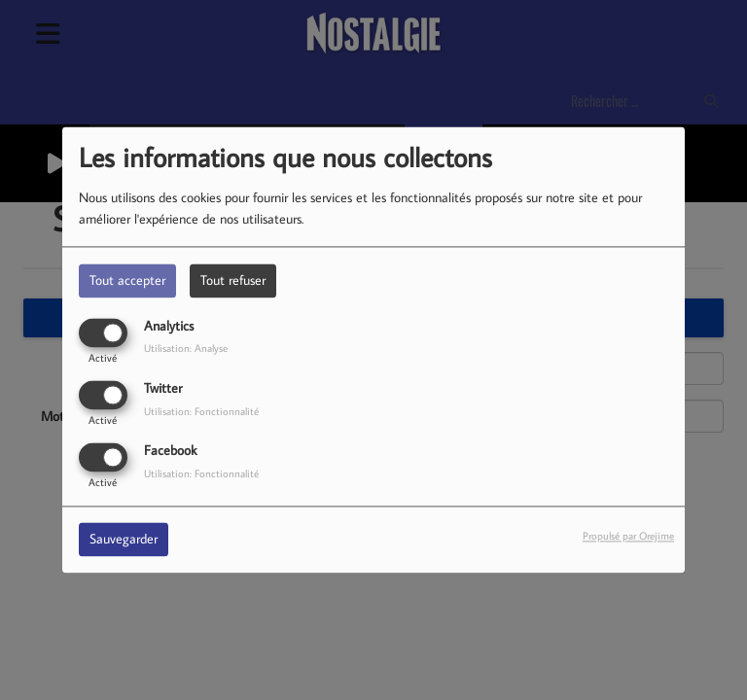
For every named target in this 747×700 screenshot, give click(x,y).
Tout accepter (127, 280)
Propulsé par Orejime (628, 536)
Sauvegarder (124, 540)
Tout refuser (233, 280)
